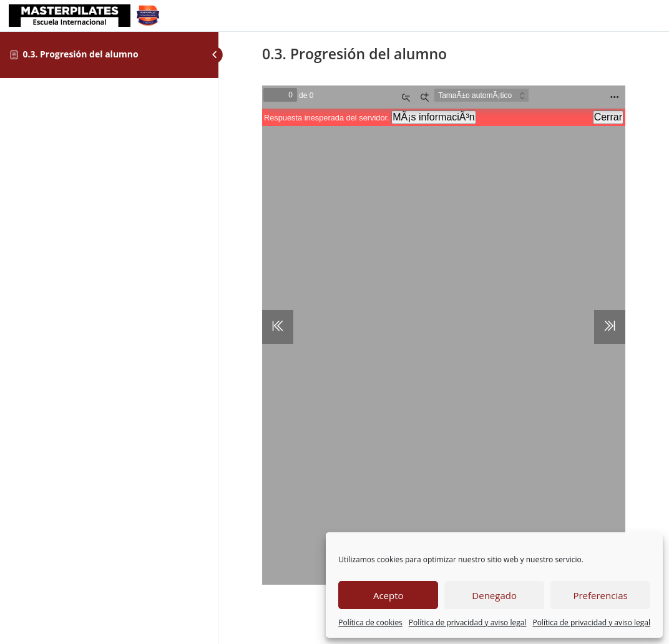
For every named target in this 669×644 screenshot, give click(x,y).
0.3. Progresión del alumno (80, 54)
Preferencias (600, 595)
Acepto (388, 595)
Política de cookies (370, 622)
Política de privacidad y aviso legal (468, 622)
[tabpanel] (444, 330)
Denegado (494, 595)
